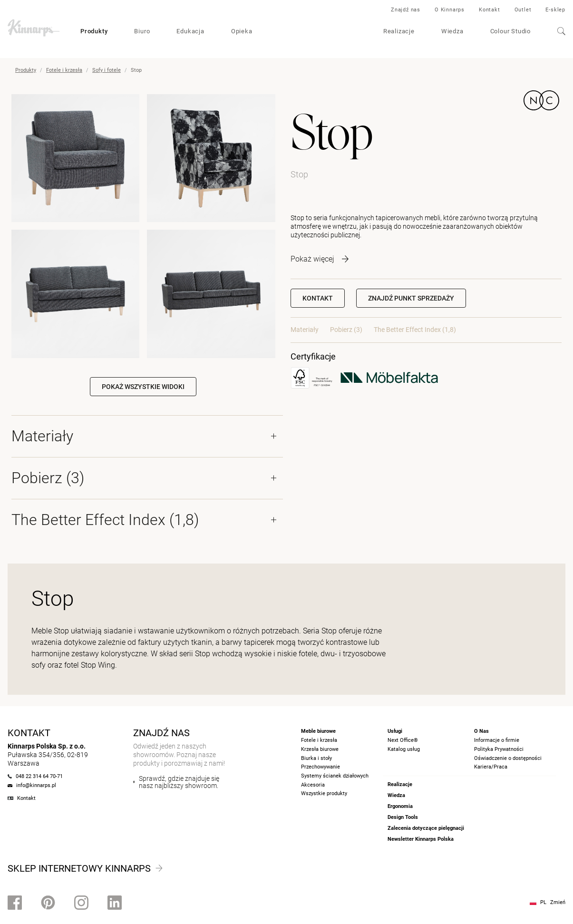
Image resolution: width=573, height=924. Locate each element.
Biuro (142, 31)
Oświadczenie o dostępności (508, 758)
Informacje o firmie (497, 740)
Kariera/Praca (491, 767)
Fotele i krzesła (64, 70)
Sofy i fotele (107, 70)
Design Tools (403, 817)
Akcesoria (313, 785)
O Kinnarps (450, 10)
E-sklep (555, 10)
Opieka (242, 31)
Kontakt (490, 10)
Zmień (558, 902)
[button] (411, 298)
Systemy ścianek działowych (335, 776)
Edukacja (190, 31)
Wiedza (452, 31)
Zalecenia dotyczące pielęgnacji (426, 828)
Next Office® (403, 740)
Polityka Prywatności (499, 749)
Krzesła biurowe (320, 749)
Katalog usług (404, 749)
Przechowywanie (320, 767)
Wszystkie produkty (324, 793)
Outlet (523, 10)
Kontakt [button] (318, 298)
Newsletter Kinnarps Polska (421, 839)
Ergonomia (400, 806)
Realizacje (399, 31)
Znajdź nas (406, 10)
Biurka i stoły (316, 758)
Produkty (94, 31)
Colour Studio (510, 31)
